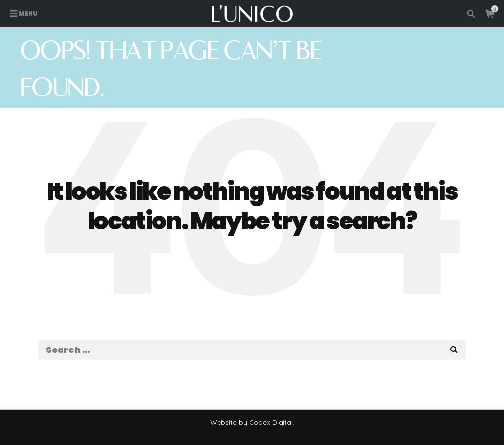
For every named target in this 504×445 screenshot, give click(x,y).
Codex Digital (271, 422)
